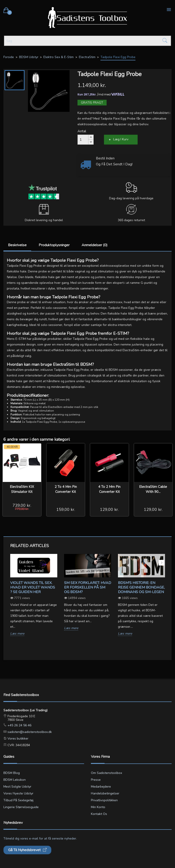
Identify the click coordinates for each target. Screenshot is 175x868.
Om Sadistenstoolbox (106, 773)
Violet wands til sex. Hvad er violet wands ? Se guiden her (33, 587)
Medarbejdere (101, 787)
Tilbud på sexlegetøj (18, 800)
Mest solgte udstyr (17, 787)
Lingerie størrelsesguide (21, 807)
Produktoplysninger (54, 245)
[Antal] (83, 140)
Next (161, 563)
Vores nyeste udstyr (18, 793)
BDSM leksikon (15, 780)
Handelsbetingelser (105, 793)
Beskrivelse (17, 245)
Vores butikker (17, 739)
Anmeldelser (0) (95, 245)
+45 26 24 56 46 (19, 725)
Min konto (98, 807)
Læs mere (17, 634)
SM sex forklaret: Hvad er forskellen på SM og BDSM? (88, 587)
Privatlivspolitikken (104, 800)
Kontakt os (99, 814)
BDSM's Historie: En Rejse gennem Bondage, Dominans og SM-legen (141, 587)
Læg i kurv (121, 139)
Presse (96, 780)
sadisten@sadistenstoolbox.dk (29, 732)
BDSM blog (12, 773)
